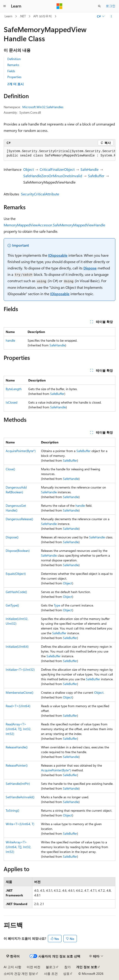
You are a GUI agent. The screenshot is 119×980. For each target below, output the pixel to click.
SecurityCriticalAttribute (40, 194)
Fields (11, 71)
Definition (14, 59)
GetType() (12, 605)
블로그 (51, 967)
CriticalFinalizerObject (57, 169)
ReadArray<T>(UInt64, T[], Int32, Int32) (18, 729)
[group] (59, 154)
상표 (66, 974)
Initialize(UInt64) (17, 646)
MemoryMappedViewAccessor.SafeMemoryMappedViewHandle (54, 225)
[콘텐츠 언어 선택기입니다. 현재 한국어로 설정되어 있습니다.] (13, 956)
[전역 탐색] (5, 6)
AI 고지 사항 (12, 967)
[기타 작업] (111, 16)
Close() (10, 469)
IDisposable (58, 255)
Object (28, 169)
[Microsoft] (59, 6)
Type (57, 605)
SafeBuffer (96, 176)
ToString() (12, 810)
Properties (14, 77)
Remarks (13, 65)
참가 (67, 967)
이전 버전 (34, 967)
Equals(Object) (16, 574)
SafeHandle (89, 169)
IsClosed (12, 402)
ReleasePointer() (17, 765)
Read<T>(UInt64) (18, 706)
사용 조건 (51, 974)
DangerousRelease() (19, 519)
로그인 (111, 6)
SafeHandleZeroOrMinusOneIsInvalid (53, 176)
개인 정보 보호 (87, 967)
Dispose (90, 268)
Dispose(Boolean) (18, 551)
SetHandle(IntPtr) (18, 784)
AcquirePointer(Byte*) (21, 451)
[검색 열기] (99, 6)
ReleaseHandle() (17, 747)
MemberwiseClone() (19, 692)
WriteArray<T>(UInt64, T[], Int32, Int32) (18, 847)
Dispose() (12, 537)
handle (10, 340)
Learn (8, 16)
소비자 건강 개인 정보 (19, 974)
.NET (23, 16)
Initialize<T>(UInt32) (20, 669)
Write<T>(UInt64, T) (20, 824)
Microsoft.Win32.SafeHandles (43, 107)
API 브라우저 (43, 16)
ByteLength (14, 389)
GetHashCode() (16, 592)
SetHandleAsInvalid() (20, 797)
